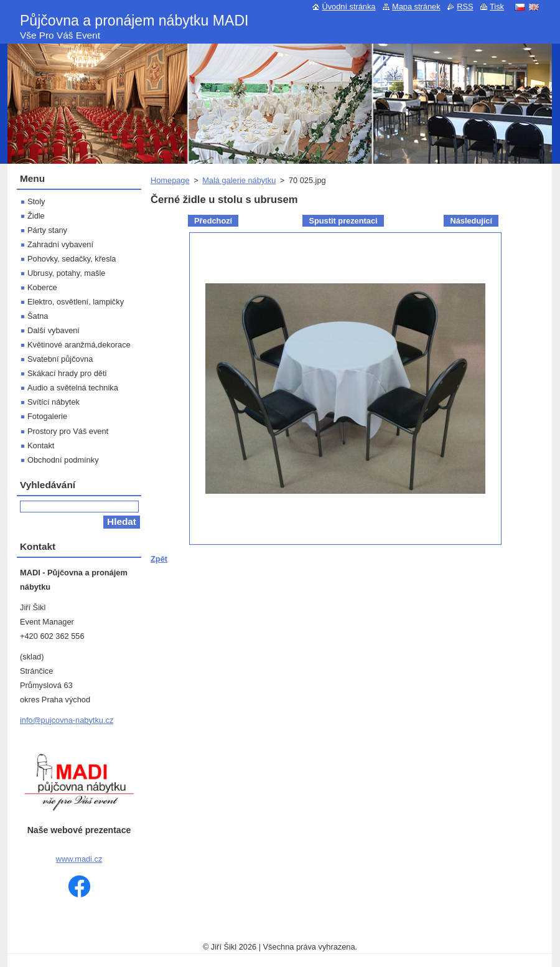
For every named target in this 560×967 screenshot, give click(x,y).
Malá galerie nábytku (239, 180)
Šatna (38, 316)
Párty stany (47, 230)
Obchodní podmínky (63, 460)
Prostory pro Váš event (68, 431)
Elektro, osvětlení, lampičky (76, 302)
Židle (36, 216)
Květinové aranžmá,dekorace (79, 345)
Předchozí (213, 221)
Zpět (159, 559)
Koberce (42, 287)
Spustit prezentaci (343, 221)
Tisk (497, 7)
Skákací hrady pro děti (67, 373)
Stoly (36, 201)
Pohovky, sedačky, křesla (72, 259)
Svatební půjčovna (60, 359)
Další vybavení (54, 330)
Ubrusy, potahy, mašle (66, 273)
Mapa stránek (416, 7)
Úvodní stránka (348, 7)
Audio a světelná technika (73, 388)
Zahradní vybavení (60, 244)
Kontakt (41, 446)
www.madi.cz (79, 859)
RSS (465, 7)
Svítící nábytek (54, 402)
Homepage (170, 180)
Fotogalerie (47, 416)
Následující (471, 221)
